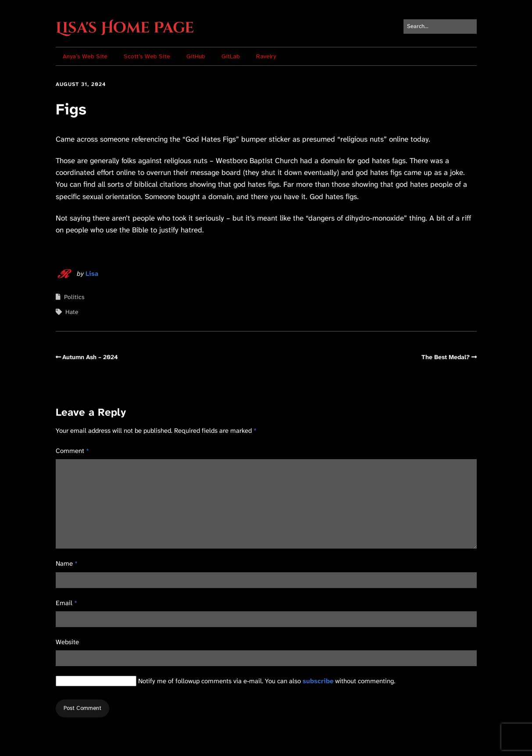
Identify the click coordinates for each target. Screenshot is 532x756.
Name (67, 563)
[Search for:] (440, 27)
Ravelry (266, 56)
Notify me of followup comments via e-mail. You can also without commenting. (225, 681)
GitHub (196, 56)
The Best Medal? (446, 357)
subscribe (318, 681)
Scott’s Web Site (147, 56)
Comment (72, 451)
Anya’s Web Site (85, 56)
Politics (74, 297)
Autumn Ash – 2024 (90, 357)
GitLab (231, 56)
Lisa (92, 274)
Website (67, 642)
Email (66, 603)
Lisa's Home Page (125, 28)
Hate (72, 312)
